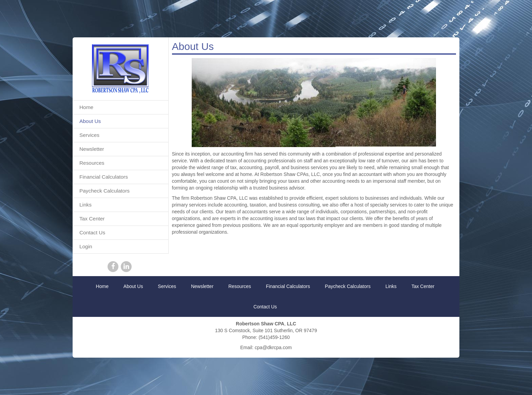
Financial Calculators (104, 177)
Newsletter (92, 149)
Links (85, 205)
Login (86, 246)
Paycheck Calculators (104, 191)
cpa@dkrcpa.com (273, 347)
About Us (90, 121)
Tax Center (92, 219)
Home (86, 107)
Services (89, 135)
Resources (92, 163)
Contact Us (92, 232)
